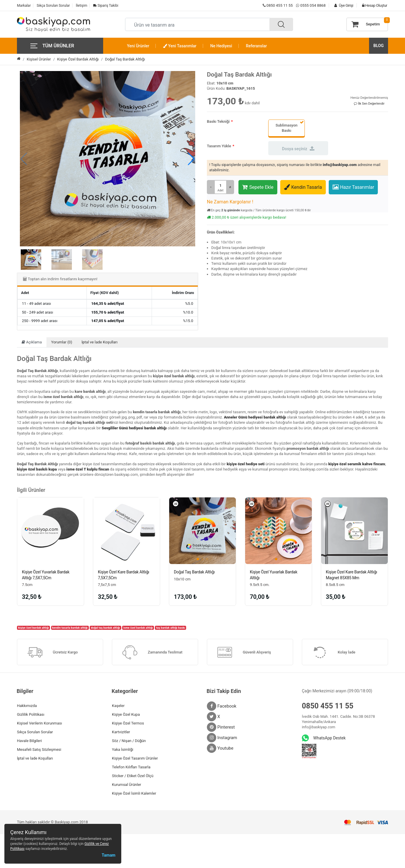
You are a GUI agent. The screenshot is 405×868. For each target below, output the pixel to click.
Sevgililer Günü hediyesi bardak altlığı (134, 428)
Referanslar (257, 46)
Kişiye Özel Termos (128, 723)
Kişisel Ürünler (39, 59)
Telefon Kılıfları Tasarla (131, 767)
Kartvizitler (121, 732)
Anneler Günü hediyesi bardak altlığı (255, 417)
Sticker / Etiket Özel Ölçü (133, 776)
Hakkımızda (27, 706)
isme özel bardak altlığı (138, 628)
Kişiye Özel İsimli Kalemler (134, 793)
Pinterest (221, 727)
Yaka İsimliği (123, 749)
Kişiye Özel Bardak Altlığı (78, 59)
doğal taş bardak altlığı (105, 628)
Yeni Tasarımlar (180, 46)
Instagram (222, 738)
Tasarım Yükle (219, 146)
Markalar (24, 6)
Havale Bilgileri (29, 741)
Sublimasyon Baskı (287, 128)
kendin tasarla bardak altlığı (70, 628)
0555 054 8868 (313, 5)
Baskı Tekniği (218, 121)
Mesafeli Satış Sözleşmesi (39, 749)
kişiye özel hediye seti (246, 464)
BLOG (379, 46)
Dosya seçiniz (298, 148)
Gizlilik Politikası (31, 714)
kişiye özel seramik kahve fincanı (357, 464)
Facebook (222, 706)
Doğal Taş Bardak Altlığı (125, 59)
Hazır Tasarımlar (353, 187)
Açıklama (32, 342)
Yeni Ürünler (138, 46)
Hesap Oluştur (373, 5)
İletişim (81, 6)
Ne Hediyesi (221, 46)
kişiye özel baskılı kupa (37, 469)
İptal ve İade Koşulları (99, 342)
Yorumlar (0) (62, 342)
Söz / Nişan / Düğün (129, 741)
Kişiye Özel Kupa (126, 714)
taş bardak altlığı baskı (171, 628)
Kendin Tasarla (303, 187)
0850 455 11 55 (278, 5)
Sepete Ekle (258, 187)
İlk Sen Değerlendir (369, 104)
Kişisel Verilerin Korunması (39, 723)
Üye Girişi (342, 5)
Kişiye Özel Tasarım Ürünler (135, 758)
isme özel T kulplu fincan (88, 469)
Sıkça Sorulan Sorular (53, 6)
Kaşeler (118, 706)
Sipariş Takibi (106, 6)
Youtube (220, 748)
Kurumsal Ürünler (127, 785)
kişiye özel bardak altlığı (34, 628)
